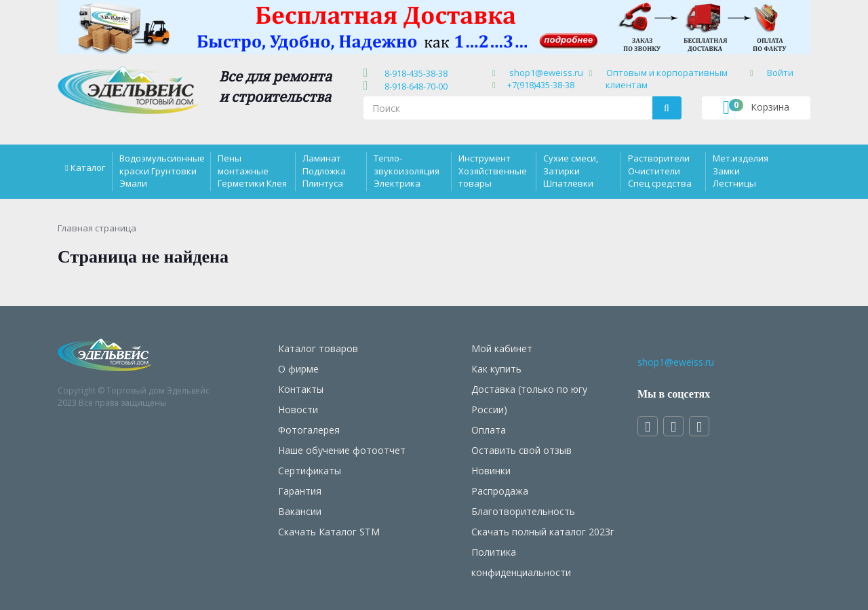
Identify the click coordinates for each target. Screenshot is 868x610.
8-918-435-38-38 (414, 73)
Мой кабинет (502, 348)
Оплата (489, 430)
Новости (298, 409)
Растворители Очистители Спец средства (660, 170)
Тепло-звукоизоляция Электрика (407, 170)
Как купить (496, 369)
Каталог (88, 168)
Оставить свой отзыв (521, 450)
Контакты (301, 389)
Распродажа (500, 491)
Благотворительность (523, 511)
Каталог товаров (318, 348)
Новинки (491, 471)
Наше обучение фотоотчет (342, 450)
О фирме (298, 369)
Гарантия (300, 491)
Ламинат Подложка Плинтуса (324, 170)
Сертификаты (310, 471)
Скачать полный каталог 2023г (543, 532)
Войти (780, 73)
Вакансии (300, 511)
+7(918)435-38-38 (541, 85)
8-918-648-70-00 (414, 86)
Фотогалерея (309, 430)
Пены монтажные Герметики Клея (252, 170)
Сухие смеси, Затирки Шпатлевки (571, 170)
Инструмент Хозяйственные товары (493, 170)
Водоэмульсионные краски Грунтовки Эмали (162, 170)
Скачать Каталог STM (329, 532)
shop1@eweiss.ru (546, 73)
